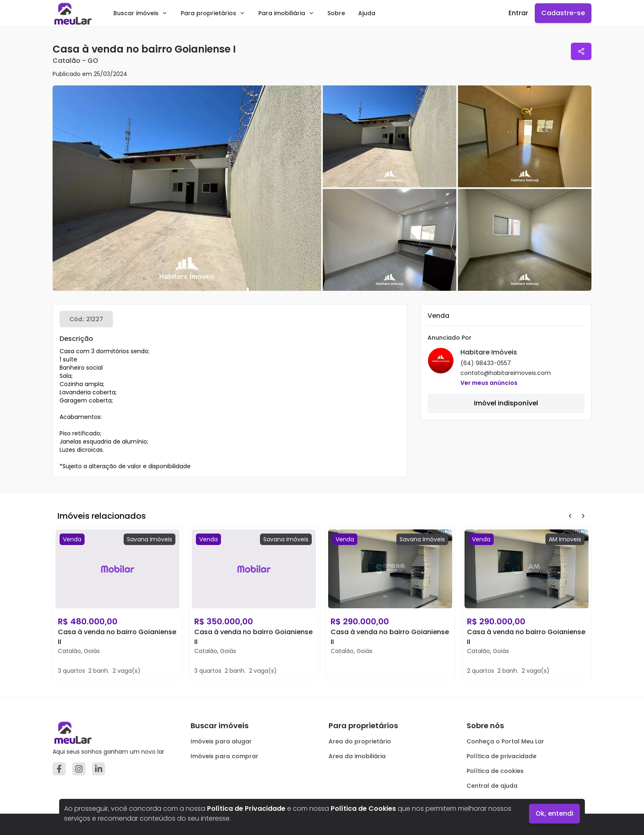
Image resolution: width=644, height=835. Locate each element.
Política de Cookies (363, 809)
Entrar (518, 13)
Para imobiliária (286, 13)
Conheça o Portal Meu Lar (505, 741)
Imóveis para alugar (221, 741)
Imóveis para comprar (224, 756)
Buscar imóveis (140, 13)
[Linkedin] (99, 769)
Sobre (336, 13)
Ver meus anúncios (489, 383)
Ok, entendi (554, 813)
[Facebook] (59, 769)
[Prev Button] (570, 516)
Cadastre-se (563, 13)
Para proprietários (213, 13)
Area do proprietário (360, 741)
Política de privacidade (501, 756)
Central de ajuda (492, 786)
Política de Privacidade (246, 809)
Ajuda (367, 13)
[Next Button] (583, 516)
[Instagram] (79, 769)
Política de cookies (495, 771)
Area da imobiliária (357, 756)
